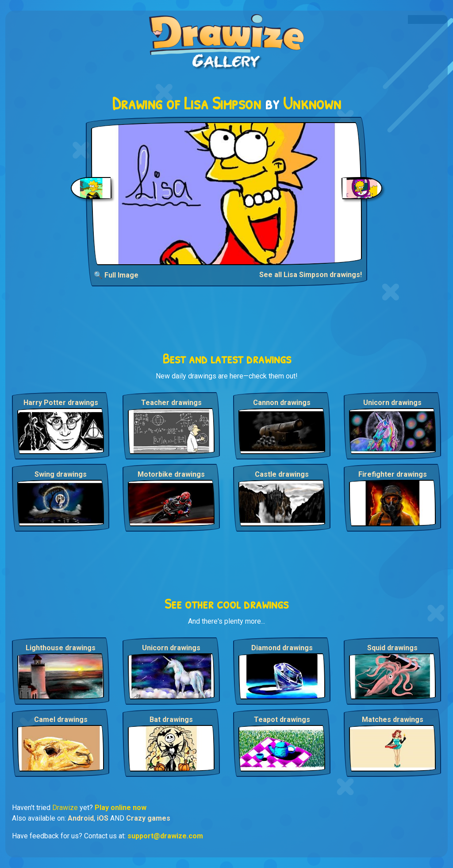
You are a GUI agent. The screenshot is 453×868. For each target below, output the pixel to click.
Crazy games (148, 818)
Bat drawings (171, 719)
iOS (103, 818)
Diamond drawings (282, 648)
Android (81, 818)
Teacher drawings (171, 403)
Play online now (121, 808)
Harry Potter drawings (61, 403)
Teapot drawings (282, 719)
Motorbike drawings (171, 474)
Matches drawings (393, 719)
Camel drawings (61, 719)
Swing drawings (61, 474)
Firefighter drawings (393, 474)
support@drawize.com (165, 836)
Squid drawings (392, 648)
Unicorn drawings (392, 403)
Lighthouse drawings (61, 648)
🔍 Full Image (116, 275)
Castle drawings (282, 474)
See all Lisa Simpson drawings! (311, 275)
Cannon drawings (282, 403)
